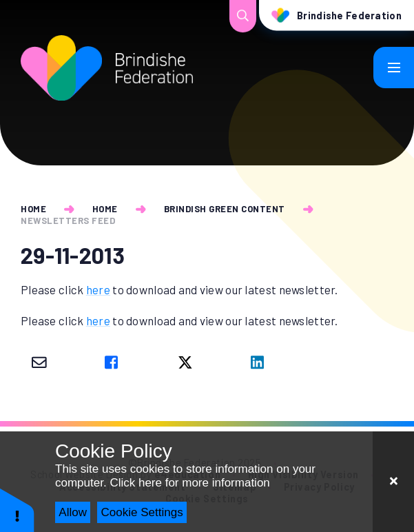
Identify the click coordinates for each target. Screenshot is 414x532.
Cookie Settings (142, 512)
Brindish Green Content (225, 209)
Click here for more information (189, 483)
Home (33, 209)
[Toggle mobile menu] (394, 68)
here (98, 289)
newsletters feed (68, 221)
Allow (73, 512)
